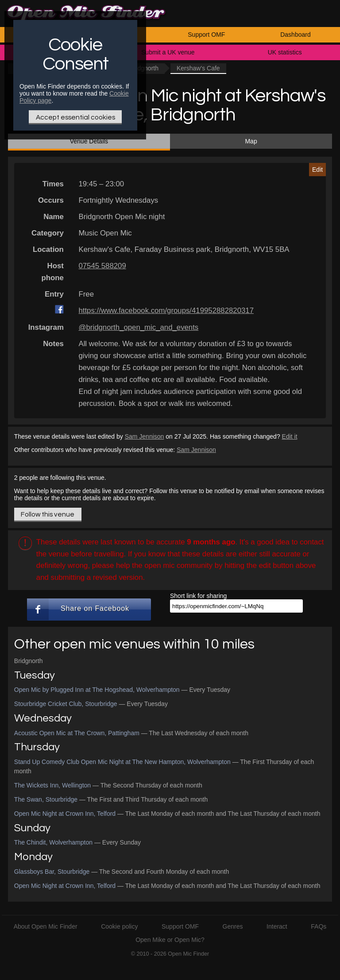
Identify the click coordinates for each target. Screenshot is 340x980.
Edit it (290, 436)
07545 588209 (102, 266)
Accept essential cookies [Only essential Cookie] (75, 117)
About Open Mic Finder (46, 926)
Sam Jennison (145, 436)
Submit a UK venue (168, 52)
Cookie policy (119, 926)
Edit (317, 170)
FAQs (319, 926)
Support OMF (206, 35)
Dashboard (296, 35)
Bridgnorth (29, 661)
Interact (277, 926)
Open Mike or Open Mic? (170, 940)
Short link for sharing (198, 596)
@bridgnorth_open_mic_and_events (138, 327)
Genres (233, 926)
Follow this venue (48, 514)
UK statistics (285, 52)
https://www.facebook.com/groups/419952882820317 (166, 311)
